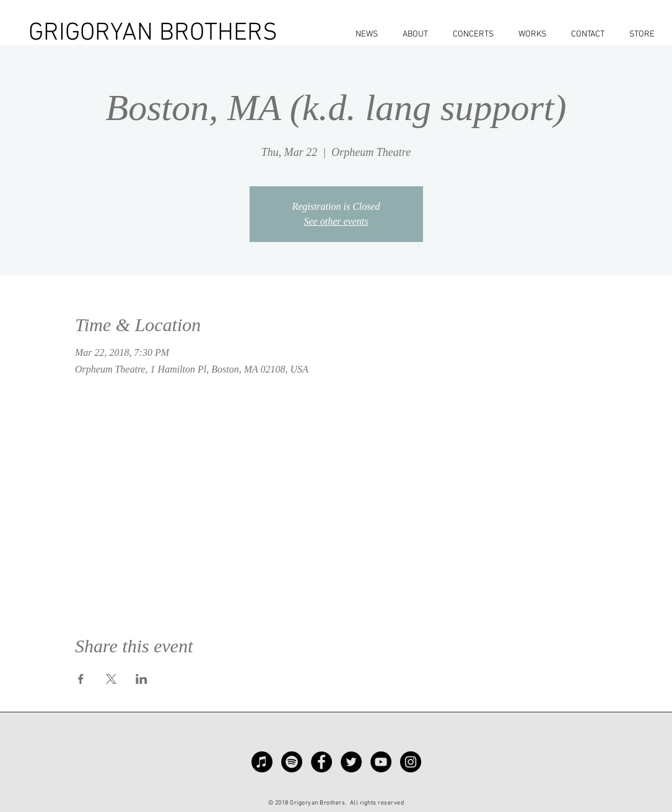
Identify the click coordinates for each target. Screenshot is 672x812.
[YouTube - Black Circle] (381, 762)
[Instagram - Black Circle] (411, 762)
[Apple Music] (262, 762)
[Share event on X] (111, 679)
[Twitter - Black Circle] (351, 762)
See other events (336, 221)
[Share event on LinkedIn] (142, 679)
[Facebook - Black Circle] (321, 762)
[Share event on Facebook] (81, 679)
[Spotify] (292, 762)
